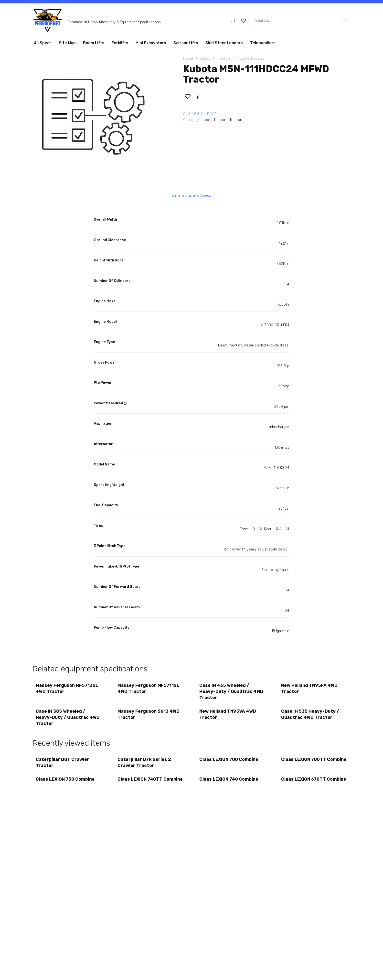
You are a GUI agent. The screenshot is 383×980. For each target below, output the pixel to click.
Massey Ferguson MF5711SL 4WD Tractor (149, 690)
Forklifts (120, 43)
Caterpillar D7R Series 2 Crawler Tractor (145, 767)
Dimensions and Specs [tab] (192, 196)
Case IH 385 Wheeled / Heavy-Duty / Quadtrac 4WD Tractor (68, 721)
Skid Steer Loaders (224, 43)
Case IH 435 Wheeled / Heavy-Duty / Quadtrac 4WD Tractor (232, 693)
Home (188, 58)
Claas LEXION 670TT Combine (304, 789)
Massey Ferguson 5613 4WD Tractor (149, 718)
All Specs (43, 43)
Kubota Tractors (251, 58)
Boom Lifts (94, 43)
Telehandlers (263, 43)
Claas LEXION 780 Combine (229, 764)
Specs (205, 58)
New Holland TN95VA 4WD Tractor (228, 718)
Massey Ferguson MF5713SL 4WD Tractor (68, 690)
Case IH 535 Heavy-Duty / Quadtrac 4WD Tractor (311, 718)
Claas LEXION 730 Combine (66, 786)
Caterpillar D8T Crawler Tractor (63, 767)
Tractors (224, 58)
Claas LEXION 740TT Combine (141, 789)
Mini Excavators (151, 43)
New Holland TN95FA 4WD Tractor (310, 690)
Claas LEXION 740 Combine (229, 786)
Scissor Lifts (186, 43)
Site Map (67, 43)
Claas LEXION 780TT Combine (304, 767)
